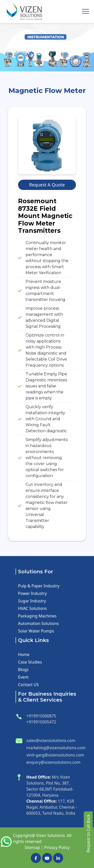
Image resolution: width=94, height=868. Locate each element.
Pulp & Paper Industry (39, 586)
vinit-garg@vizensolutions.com (55, 755)
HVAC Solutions (32, 608)
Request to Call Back (88, 833)
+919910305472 (41, 722)
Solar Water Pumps (36, 631)
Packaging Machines (37, 616)
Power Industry (32, 593)
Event (23, 677)
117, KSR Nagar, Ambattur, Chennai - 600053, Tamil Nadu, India (52, 807)
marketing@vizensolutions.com (56, 748)
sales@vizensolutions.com (51, 740)
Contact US (28, 685)
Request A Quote (47, 185)
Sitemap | (34, 847)
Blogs (23, 670)
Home (24, 655)
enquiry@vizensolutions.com (53, 762)
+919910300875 (41, 716)
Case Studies (30, 662)
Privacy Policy (57, 847)
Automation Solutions (38, 623)
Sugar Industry (32, 601)
